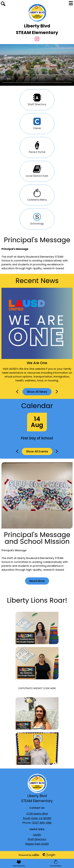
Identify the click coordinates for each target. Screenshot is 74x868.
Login (49, 855)
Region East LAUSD (37, 844)
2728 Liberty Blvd (37, 814)
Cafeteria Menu (37, 195)
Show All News (37, 392)
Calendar (37, 406)
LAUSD (37, 835)
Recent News (37, 281)
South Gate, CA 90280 (37, 818)
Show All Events (37, 451)
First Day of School (37, 438)
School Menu (56, 863)
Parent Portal (37, 147)
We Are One (37, 363)
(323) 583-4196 (42, 823)
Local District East (37, 171)
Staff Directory (37, 100)
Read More (37, 581)
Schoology (37, 219)
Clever (37, 124)
